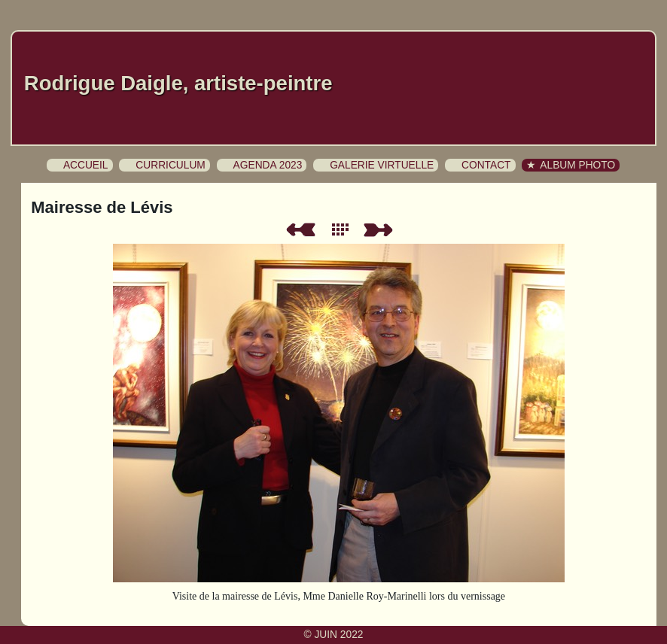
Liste (343, 230)
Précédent (300, 230)
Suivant (381, 230)
